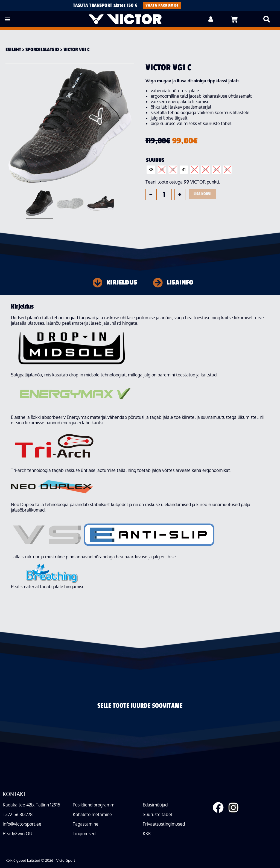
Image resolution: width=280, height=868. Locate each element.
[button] (7, 19)
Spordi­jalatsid (42, 50)
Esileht (13, 50)
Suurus (155, 160)
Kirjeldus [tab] (122, 283)
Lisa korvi (202, 194)
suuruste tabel (217, 123)
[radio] (151, 170)
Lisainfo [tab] (180, 283)
